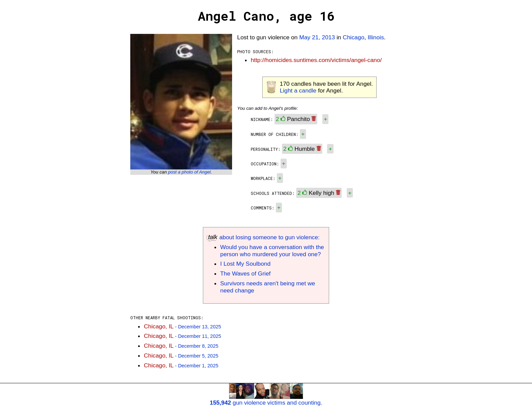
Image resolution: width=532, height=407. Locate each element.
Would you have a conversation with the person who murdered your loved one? (272, 251)
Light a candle (298, 90)
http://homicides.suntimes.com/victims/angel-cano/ (316, 60)
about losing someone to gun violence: (263, 237)
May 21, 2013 (317, 37)
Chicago (354, 37)
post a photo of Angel (189, 172)
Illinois (376, 37)
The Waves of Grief (245, 273)
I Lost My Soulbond (245, 264)
